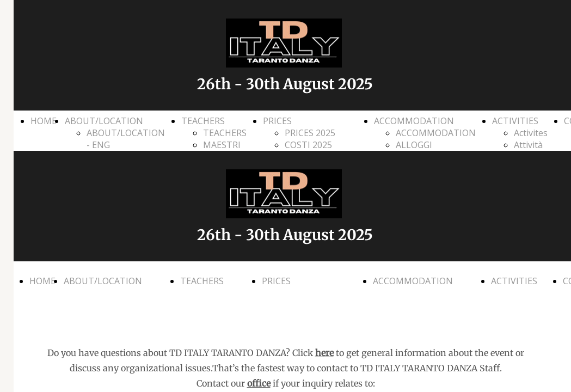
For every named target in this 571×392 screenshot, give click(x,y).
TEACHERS (203, 121)
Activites (531, 133)
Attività (528, 145)
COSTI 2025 (308, 145)
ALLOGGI (414, 145)
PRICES (277, 121)
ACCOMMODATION (414, 121)
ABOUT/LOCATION (104, 121)
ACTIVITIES (515, 121)
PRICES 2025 (310, 133)
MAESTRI (222, 145)
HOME (44, 121)
